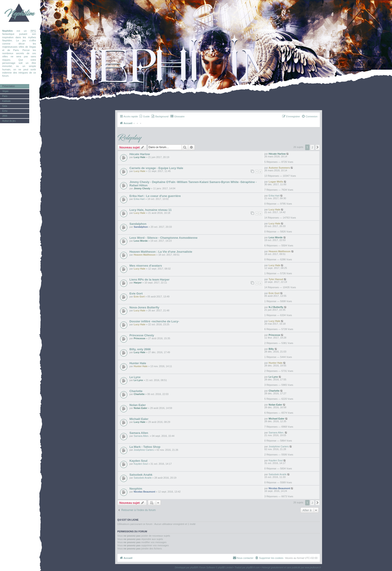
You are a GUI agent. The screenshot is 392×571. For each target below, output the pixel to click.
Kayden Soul (139, 461)
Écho (5, 111)
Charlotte (136, 391)
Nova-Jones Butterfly (144, 307)
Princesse (139, 338)
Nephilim (19, 13)
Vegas (5, 91)
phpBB (193, 568)
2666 (5, 116)
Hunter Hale (138, 363)
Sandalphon (138, 224)
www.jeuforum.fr (313, 568)
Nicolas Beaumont (144, 492)
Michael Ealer (276, 419)
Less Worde (141, 241)
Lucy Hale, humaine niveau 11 (151, 210)
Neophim (136, 489)
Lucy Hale (139, 157)
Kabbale (6, 101)
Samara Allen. (141, 436)
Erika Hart (139, 199)
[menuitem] (144, 116)
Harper (138, 283)
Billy (271, 349)
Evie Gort (136, 293)
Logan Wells (276, 182)
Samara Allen (139, 433)
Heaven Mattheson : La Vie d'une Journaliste (161, 252)
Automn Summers (279, 168)
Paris (5, 96)
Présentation (9, 86)
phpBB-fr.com (253, 568)
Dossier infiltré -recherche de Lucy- (154, 321)
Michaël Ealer (139, 419)
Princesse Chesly (142, 335)
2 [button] (312, 147)
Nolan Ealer (138, 405)
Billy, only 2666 (140, 349)
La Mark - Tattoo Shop (145, 447)
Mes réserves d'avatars (146, 266)
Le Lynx (135, 377)
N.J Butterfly (276, 307)
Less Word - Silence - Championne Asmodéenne (164, 238)
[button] (318, 147)
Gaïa (5, 106)
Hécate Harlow (140, 154)
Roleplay (129, 138)
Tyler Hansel (276, 279)
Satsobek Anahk (141, 475)
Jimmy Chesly (142, 188)
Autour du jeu (9, 121)
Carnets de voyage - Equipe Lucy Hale (156, 168)
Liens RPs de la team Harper (150, 280)
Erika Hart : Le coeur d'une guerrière (155, 196)
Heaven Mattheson (144, 255)
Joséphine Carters (144, 450)
